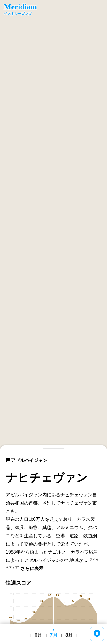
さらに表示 (32, 568)
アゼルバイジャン (27, 460)
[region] (53, 225)
